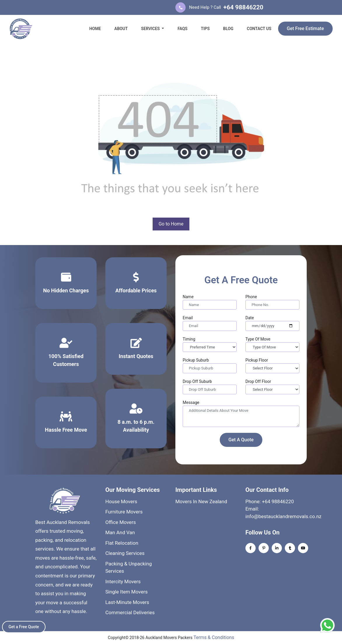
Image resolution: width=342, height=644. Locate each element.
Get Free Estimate (305, 28)
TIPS (205, 29)
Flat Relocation (122, 543)
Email (188, 318)
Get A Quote (241, 440)
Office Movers (121, 522)
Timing (189, 339)
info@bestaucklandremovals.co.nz (283, 516)
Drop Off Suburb (197, 381)
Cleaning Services (125, 553)
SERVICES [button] (151, 29)
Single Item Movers (126, 592)
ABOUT (121, 29)
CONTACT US (259, 29)
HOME (95, 29)
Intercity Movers (123, 581)
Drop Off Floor (258, 381)
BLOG (228, 29)
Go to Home (171, 224)
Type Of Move (258, 339)
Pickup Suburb (196, 360)
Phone (251, 297)
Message (191, 402)
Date (250, 318)
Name (188, 297)
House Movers (121, 501)
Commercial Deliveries (130, 612)
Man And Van (120, 532)
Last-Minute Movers (127, 602)
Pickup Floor (257, 360)
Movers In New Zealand (201, 501)
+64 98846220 (243, 7)
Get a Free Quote (24, 627)
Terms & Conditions (214, 637)
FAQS (182, 29)
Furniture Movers (124, 512)
